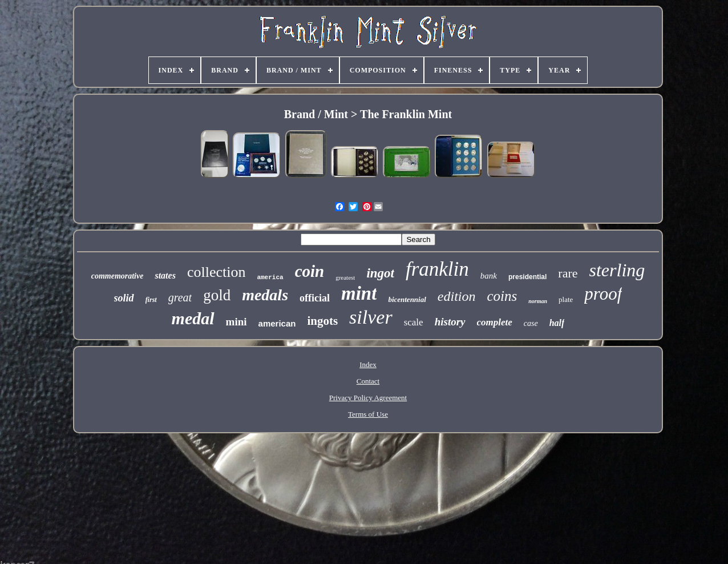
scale (414, 322)
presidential (527, 277)
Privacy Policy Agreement (368, 398)
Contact (368, 381)
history (450, 322)
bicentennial (407, 299)
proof (603, 294)
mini (236, 322)
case (531, 323)
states (165, 275)
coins (502, 296)
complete (495, 322)
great (180, 297)
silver (371, 317)
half (557, 323)
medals (265, 295)
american (277, 323)
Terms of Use (368, 414)
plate (566, 299)
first (151, 300)
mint (359, 293)
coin (310, 271)
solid (124, 298)
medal (193, 318)
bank (489, 276)
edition (457, 296)
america (270, 277)
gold (217, 295)
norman (538, 301)
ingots (322, 321)
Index (368, 364)
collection (217, 272)
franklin (437, 269)
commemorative (118, 276)
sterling (617, 270)
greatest (345, 277)
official (315, 298)
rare (568, 273)
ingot (380, 273)
